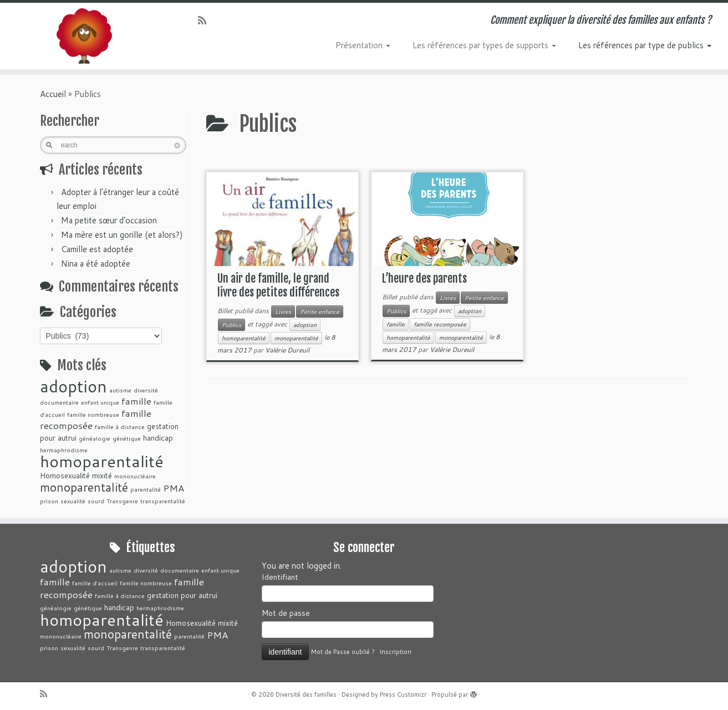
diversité (146, 390)
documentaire (59, 402)
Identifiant (280, 577)
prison (49, 501)
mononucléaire (135, 476)
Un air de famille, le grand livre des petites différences (278, 285)
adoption (73, 386)
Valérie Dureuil (287, 350)
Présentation (363, 45)
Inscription (395, 652)
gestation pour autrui (182, 595)
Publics (231, 325)
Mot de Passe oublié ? (343, 652)
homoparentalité (102, 461)
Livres (283, 311)
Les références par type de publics (645, 45)
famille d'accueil (95, 583)
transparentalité (163, 501)
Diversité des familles (306, 694)
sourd (96, 501)
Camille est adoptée (97, 249)
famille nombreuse (93, 414)
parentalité (146, 489)
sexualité (73, 501)
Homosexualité (65, 475)
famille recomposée (440, 324)
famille (136, 401)
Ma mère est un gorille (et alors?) (122, 235)
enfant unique (100, 402)
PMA (174, 488)
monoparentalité (84, 487)
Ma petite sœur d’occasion (109, 220)
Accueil (53, 94)
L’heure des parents (424, 279)
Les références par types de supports (484, 45)
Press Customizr (403, 694)
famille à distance (120, 426)
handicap (158, 438)
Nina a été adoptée (96, 264)
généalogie (95, 438)
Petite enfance (320, 311)
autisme (120, 390)
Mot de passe (286, 613)
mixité (102, 475)
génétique (127, 438)
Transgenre (122, 501)
